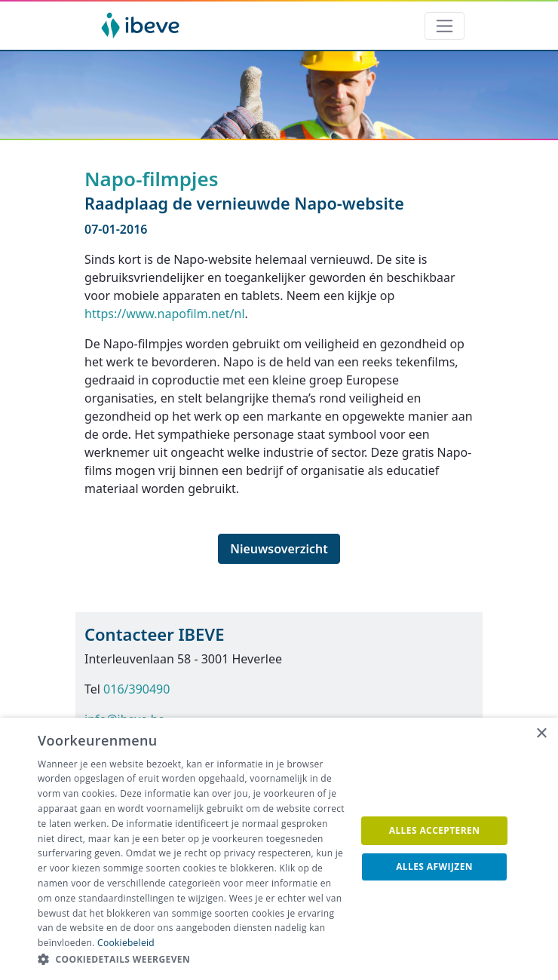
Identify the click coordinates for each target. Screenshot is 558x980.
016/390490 (136, 689)
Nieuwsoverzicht (279, 549)
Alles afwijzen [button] (434, 867)
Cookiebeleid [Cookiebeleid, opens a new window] (126, 943)
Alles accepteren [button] (435, 830)
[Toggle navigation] (445, 26)
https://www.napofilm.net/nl (165, 314)
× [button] (541, 734)
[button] (192, 960)
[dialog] (279, 849)
